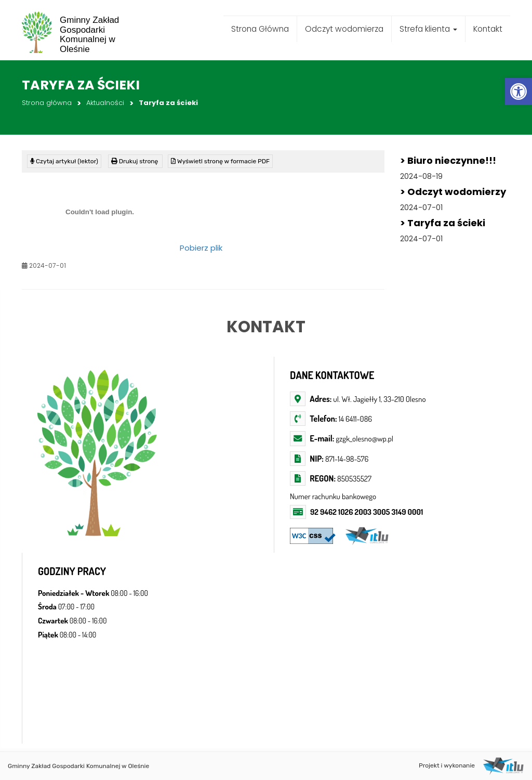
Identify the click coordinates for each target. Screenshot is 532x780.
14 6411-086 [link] (355, 419)
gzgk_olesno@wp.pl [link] (364, 438)
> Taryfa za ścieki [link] (443, 223)
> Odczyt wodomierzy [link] (453, 192)
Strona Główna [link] (260, 29)
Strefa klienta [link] (428, 29)
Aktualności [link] (105, 103)
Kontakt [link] (488, 29)
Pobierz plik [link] (201, 248)
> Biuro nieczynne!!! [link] (448, 160)
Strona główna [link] (47, 103)
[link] (518, 92)
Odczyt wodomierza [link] (344, 29)
